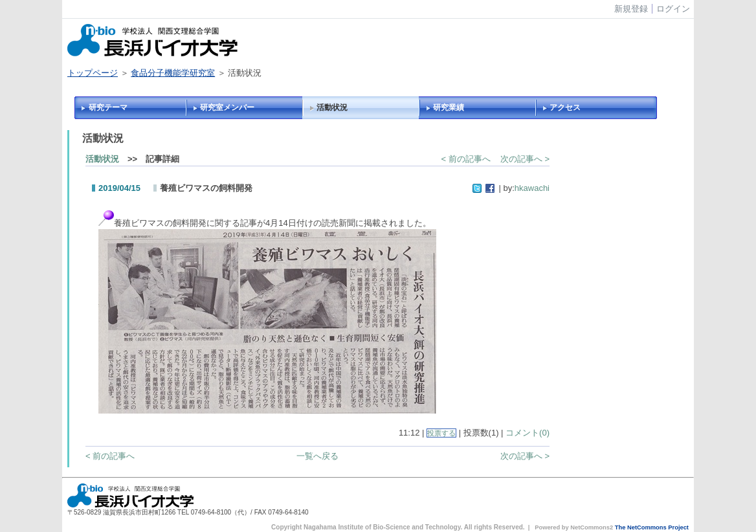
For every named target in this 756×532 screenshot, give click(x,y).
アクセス (565, 107)
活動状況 (332, 107)
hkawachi (532, 188)
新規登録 (631, 9)
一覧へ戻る (317, 456)
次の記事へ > (525, 159)
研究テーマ (108, 107)
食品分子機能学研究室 (173, 73)
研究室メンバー (227, 107)
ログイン (673, 9)
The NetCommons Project (652, 527)
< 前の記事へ (466, 159)
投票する (441, 433)
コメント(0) (528, 433)
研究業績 (449, 107)
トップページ (93, 73)
